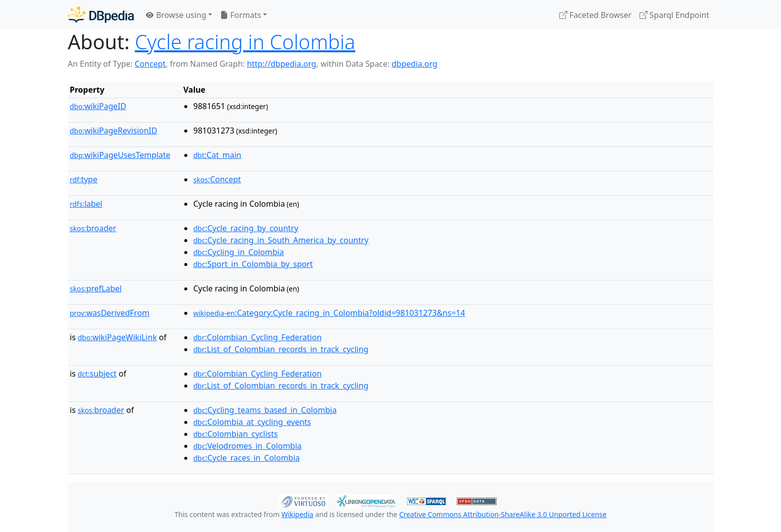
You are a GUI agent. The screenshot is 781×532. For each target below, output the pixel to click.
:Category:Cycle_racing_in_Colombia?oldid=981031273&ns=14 (329, 313)
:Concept (217, 179)
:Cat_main (217, 155)
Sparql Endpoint (674, 15)
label (86, 204)
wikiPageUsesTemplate (120, 155)
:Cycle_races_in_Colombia (247, 458)
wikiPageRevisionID (114, 131)
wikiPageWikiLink (117, 337)
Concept (150, 64)
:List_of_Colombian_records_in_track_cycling (281, 349)
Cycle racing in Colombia (245, 42)
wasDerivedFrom (110, 313)
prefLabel (96, 288)
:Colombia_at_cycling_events (252, 422)
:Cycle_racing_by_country (246, 228)
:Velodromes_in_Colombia (248, 446)
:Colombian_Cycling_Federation (258, 337)
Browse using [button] (176, 15)
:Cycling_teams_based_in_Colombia (265, 410)
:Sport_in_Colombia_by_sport (253, 264)
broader (93, 228)
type (84, 179)
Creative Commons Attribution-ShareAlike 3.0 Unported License (503, 514)
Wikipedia (297, 514)
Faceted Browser (595, 15)
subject (97, 374)
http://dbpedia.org (282, 64)
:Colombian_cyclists (236, 434)
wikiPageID (98, 106)
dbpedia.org (414, 64)
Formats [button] (241, 15)
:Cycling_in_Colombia (239, 252)
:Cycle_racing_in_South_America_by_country (281, 240)
